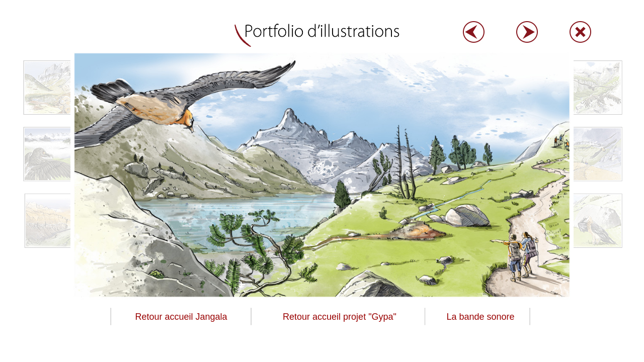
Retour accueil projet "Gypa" (340, 317)
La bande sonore (480, 317)
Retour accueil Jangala (181, 317)
